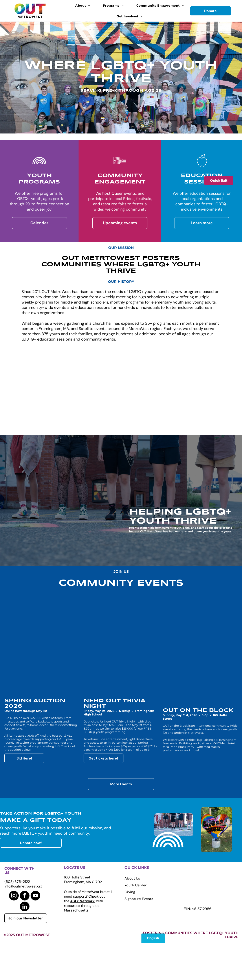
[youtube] (35, 933)
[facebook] (25, 933)
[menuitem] (83, 5)
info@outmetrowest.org (23, 923)
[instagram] (14, 933)
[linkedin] (25, 944)
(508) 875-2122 (17, 919)
